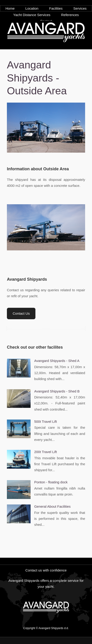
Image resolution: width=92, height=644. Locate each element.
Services (80, 8)
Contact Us (21, 313)
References (70, 15)
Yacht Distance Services (32, 15)
